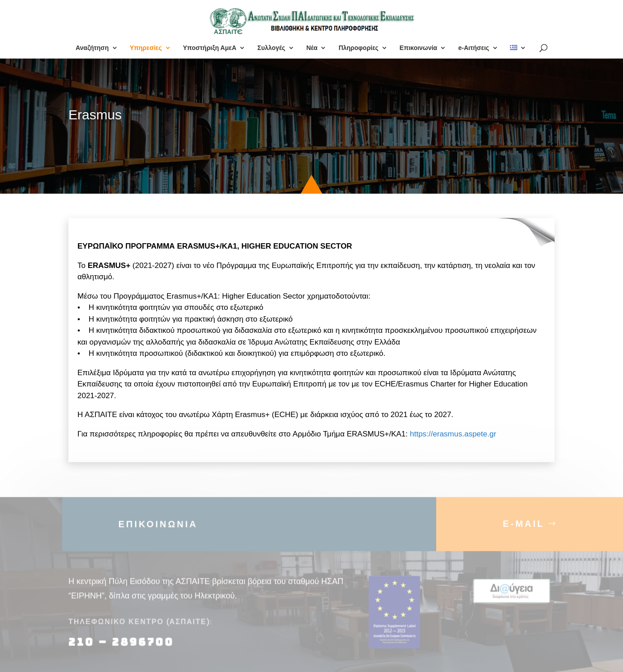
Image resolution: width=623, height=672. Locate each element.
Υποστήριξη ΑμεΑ (210, 48)
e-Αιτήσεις (474, 48)
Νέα (312, 48)
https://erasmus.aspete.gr (453, 434)
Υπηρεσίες (146, 48)
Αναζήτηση (92, 48)
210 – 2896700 (123, 647)
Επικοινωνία (419, 48)
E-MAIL (524, 529)
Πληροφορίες (359, 48)
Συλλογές (271, 48)
